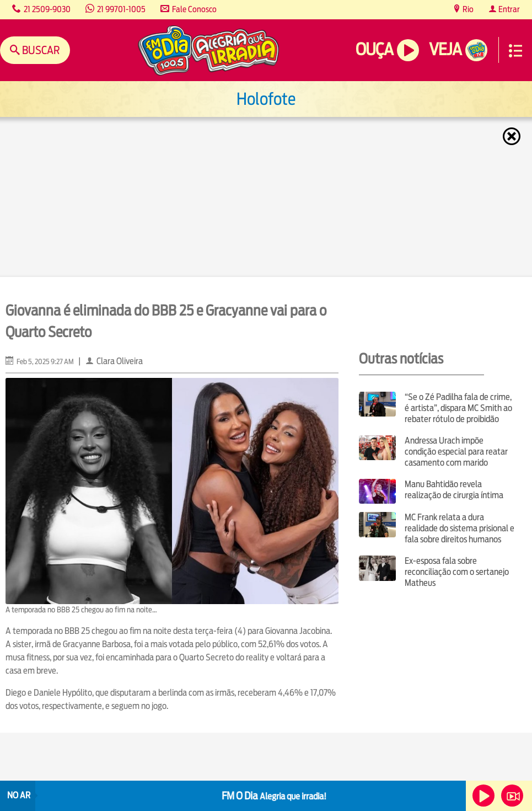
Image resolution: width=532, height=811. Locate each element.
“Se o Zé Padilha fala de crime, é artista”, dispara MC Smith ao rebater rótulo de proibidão (458, 408)
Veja (445, 49)
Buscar (40, 50)
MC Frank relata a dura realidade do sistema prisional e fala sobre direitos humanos (460, 528)
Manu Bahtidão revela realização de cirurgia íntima (454, 490)
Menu (515, 51)
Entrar (508, 9)
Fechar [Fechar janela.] (513, 136)
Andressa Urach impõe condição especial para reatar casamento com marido (456, 452)
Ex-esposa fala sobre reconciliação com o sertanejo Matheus (457, 572)
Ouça (374, 49)
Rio (467, 9)
